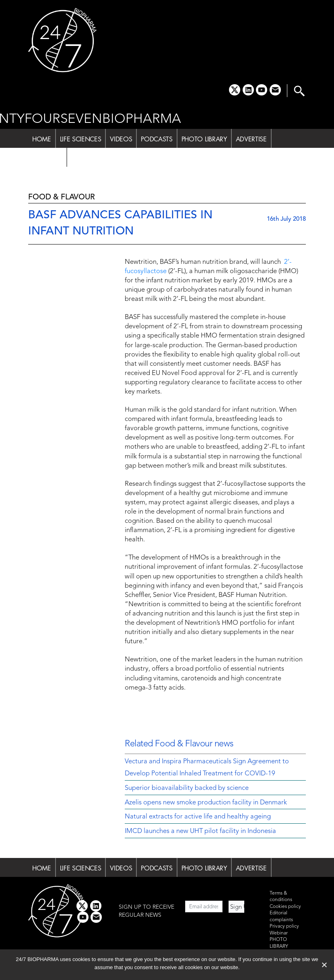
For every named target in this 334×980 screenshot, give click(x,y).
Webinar (279, 933)
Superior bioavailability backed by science (187, 788)
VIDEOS (121, 139)
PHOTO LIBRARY (204, 139)
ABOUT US (47, 158)
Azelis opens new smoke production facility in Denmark (206, 803)
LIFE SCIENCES (81, 139)
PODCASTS (157, 139)
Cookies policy (285, 907)
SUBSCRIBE (87, 158)
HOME (42, 139)
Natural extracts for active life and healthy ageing (198, 817)
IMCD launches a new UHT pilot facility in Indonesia (200, 831)
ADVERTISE (251, 139)
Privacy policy (284, 926)
